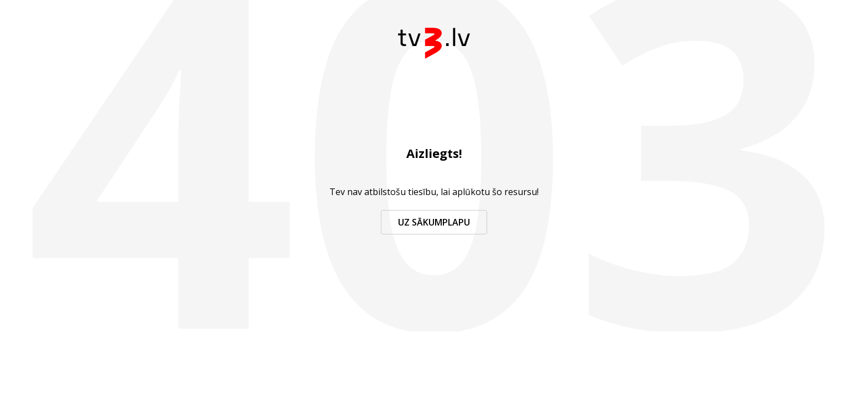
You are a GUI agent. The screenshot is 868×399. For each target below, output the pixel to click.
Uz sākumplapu (434, 222)
